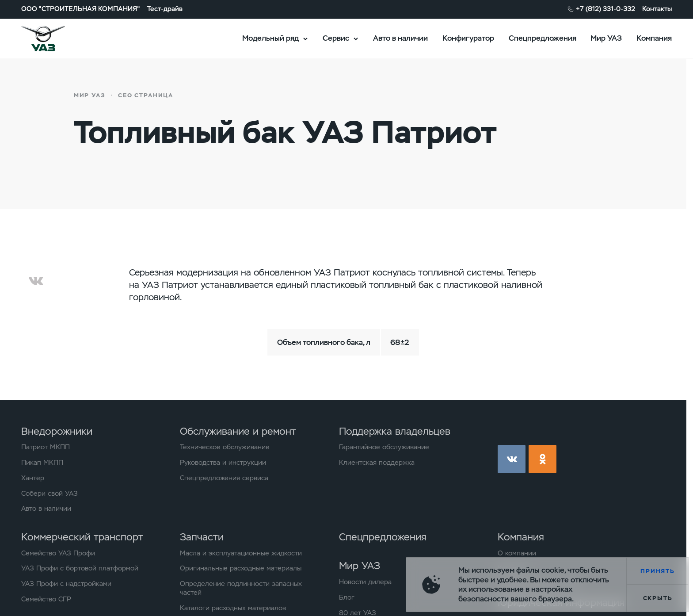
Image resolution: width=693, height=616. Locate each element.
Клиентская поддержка (377, 463)
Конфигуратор (468, 38)
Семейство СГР (46, 599)
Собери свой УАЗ (49, 494)
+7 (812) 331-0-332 (605, 9)
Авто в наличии (400, 38)
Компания (654, 38)
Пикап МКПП (42, 463)
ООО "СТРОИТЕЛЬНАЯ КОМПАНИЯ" (81, 9)
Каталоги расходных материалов (233, 608)
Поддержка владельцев (395, 431)
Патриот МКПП (46, 447)
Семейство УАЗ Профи (58, 553)
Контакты (657, 9)
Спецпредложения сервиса (224, 478)
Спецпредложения (543, 38)
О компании (517, 553)
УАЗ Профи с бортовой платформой (80, 568)
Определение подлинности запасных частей (241, 588)
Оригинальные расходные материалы (241, 568)
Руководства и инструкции (223, 463)
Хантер (33, 478)
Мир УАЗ (606, 38)
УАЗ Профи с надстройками (66, 584)
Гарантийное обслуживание (384, 447)
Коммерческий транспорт (82, 537)
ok (543, 459)
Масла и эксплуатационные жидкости (241, 553)
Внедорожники (57, 431)
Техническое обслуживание (225, 447)
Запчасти (202, 537)
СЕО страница (146, 95)
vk (512, 459)
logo (55, 39)
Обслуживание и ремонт (238, 431)
